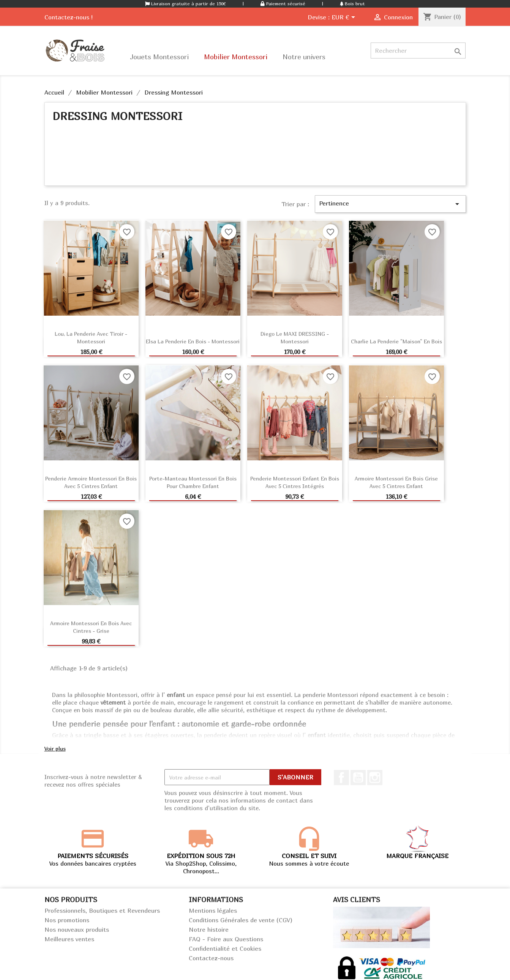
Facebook (341, 778)
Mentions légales (213, 910)
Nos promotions (67, 920)
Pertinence (390, 204)
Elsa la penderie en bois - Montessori (193, 341)
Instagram (375, 778)
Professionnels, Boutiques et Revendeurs (102, 910)
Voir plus (55, 748)
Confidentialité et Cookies (225, 948)
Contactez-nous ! (69, 17)
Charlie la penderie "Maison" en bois (396, 341)
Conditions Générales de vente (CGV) (241, 920)
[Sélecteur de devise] (345, 18)
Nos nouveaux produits (77, 929)
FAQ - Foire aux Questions (226, 939)
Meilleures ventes (69, 939)
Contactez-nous (211, 958)
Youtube (358, 778)
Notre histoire (209, 929)
